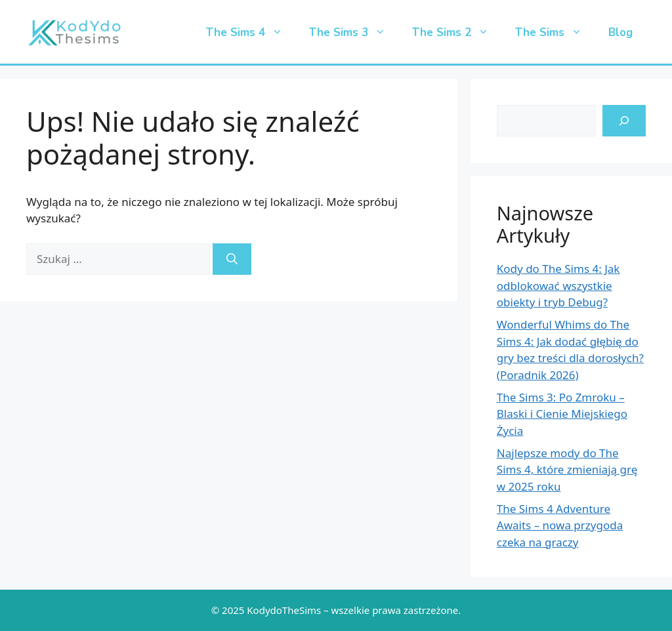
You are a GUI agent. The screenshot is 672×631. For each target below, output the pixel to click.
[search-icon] (624, 121)
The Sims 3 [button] (354, 33)
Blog (620, 32)
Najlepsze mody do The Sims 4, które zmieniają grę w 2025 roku (567, 470)
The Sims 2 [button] (457, 33)
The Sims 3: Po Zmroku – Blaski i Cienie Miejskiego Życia (562, 414)
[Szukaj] (232, 259)
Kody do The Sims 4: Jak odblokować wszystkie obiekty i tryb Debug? (558, 285)
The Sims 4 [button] (251, 33)
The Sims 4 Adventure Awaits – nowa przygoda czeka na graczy (560, 525)
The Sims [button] (555, 33)
